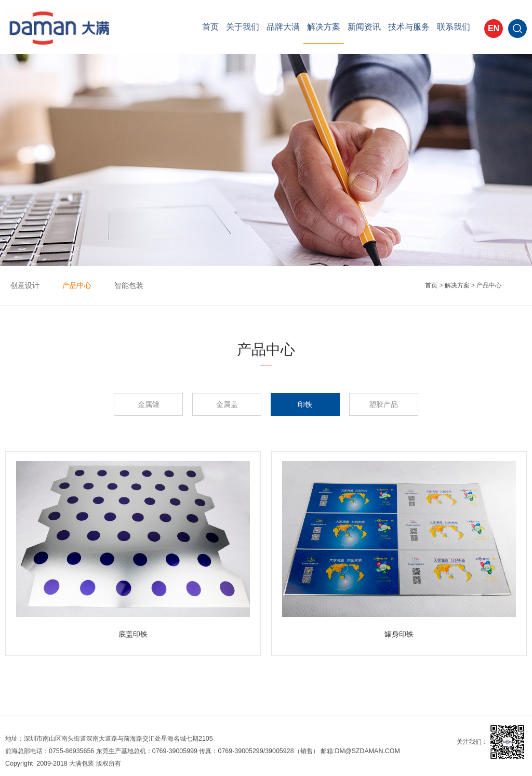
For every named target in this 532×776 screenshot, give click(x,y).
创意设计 (25, 285)
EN (494, 28)
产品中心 (77, 285)
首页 (210, 27)
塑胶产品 (383, 404)
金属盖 (227, 404)
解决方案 (324, 27)
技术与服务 (409, 27)
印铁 (305, 404)
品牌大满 (283, 27)
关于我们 (243, 27)
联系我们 (454, 27)
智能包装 (129, 285)
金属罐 (149, 404)
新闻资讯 (364, 27)
